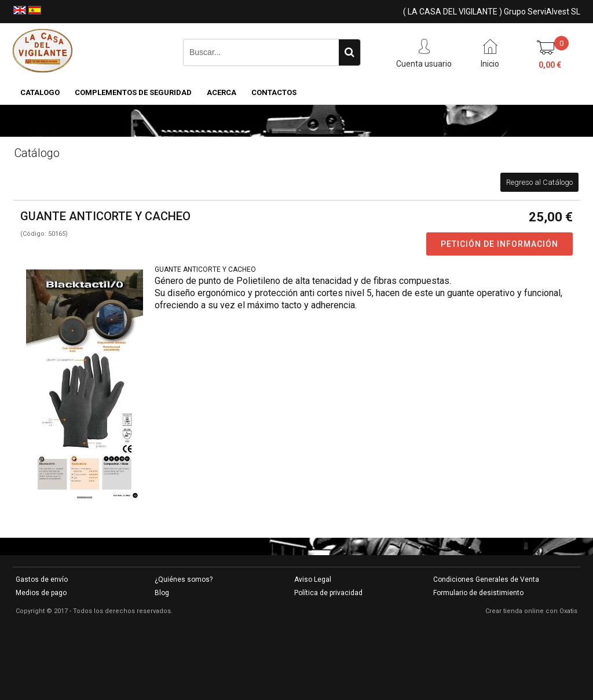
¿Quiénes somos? (184, 579)
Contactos (274, 92)
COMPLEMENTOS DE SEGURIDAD (133, 92)
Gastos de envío (42, 579)
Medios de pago (41, 593)
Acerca (222, 92)
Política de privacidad (328, 593)
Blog (162, 593)
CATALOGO (40, 92)
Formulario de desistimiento (478, 593)
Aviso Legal (313, 579)
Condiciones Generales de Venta (486, 579)
